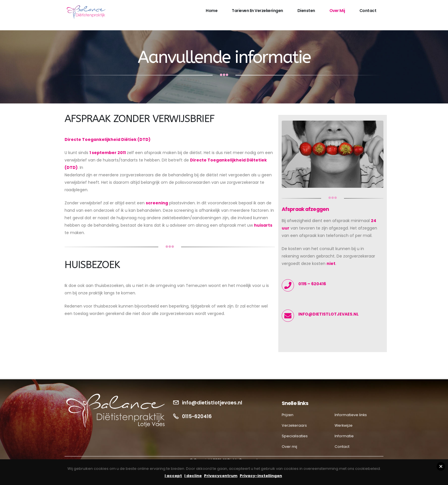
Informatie (344, 436)
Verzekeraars (294, 425)
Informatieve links (351, 415)
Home (212, 11)
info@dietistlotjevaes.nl (212, 403)
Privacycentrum (221, 476)
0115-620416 (197, 416)
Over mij (337, 11)
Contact (368, 11)
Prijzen (288, 415)
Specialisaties (295, 436)
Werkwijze (344, 425)
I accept (173, 476)
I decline (193, 476)
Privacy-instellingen (261, 476)
